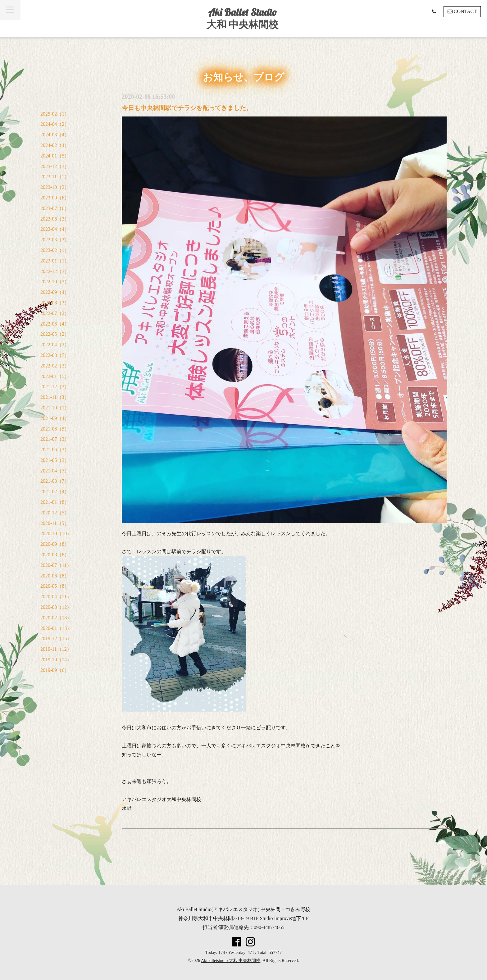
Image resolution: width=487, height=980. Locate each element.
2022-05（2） (55, 334)
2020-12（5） (55, 513)
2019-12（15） (56, 638)
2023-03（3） (55, 240)
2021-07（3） (55, 439)
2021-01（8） (55, 502)
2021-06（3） (55, 450)
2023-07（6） (55, 208)
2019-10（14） (56, 660)
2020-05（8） (55, 586)
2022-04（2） (55, 345)
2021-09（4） (55, 418)
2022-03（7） (55, 355)
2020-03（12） (56, 607)
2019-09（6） (55, 670)
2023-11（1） (55, 177)
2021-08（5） (55, 429)
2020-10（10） (56, 533)
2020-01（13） (56, 628)
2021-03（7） (55, 481)
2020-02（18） (56, 618)
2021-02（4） (55, 492)
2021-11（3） (55, 397)
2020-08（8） (55, 555)
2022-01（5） (55, 376)
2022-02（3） (55, 366)
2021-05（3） (55, 460)
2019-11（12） (56, 649)
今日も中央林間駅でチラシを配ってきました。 (187, 108)
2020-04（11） (56, 597)
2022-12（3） (55, 271)
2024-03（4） (55, 135)
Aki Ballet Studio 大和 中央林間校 (242, 18)
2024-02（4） (55, 145)
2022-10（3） (55, 282)
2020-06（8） (55, 576)
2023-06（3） (55, 219)
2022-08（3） (55, 303)
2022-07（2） (55, 313)
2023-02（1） (55, 250)
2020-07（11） (56, 565)
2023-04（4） (55, 229)
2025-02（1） (55, 114)
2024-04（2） (55, 124)
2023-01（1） (55, 261)
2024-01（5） (55, 156)
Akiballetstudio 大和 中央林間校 (231, 961)
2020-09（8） (55, 544)
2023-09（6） (55, 198)
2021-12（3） (55, 387)
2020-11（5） (55, 523)
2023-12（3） (55, 166)
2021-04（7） (55, 471)
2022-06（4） (55, 324)
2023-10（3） (55, 187)
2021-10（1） (55, 408)
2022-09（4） (55, 292)
